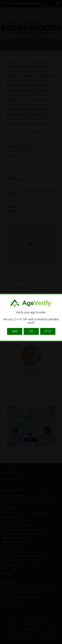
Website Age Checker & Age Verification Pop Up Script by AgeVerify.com (58, 643)
